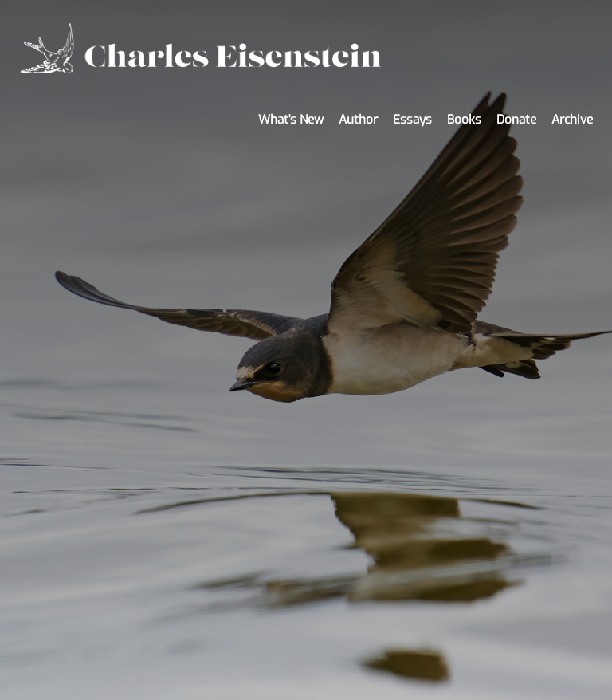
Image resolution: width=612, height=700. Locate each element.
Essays (412, 120)
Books (464, 120)
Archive (572, 120)
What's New (291, 120)
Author (358, 120)
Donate (516, 120)
